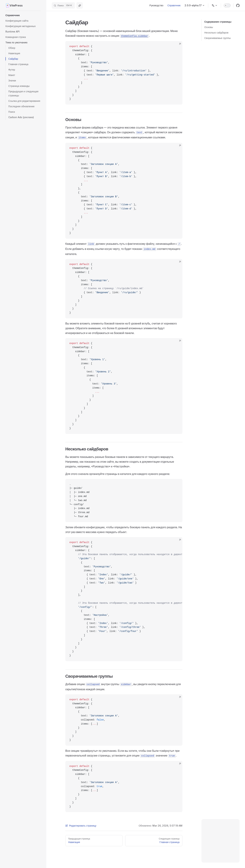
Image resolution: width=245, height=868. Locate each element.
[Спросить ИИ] (80, 5)
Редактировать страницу (81, 826)
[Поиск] (63, 5)
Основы (209, 27)
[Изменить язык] (215, 5)
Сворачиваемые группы (218, 38)
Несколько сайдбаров (216, 33)
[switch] (227, 5)
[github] (238, 5)
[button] (23, 15)
